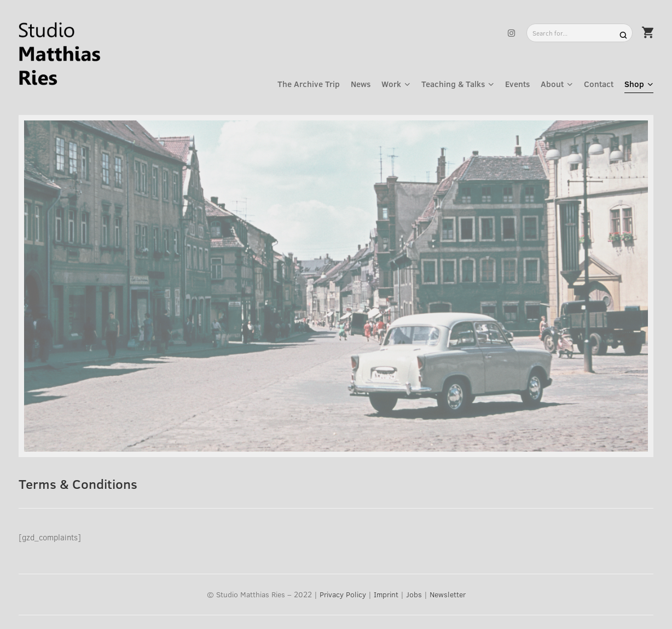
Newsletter (448, 594)
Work (391, 84)
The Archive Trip (309, 84)
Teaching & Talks (453, 84)
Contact (599, 84)
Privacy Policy (343, 594)
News (361, 84)
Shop (634, 84)
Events (517, 84)
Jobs (414, 594)
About (552, 84)
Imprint (386, 594)
